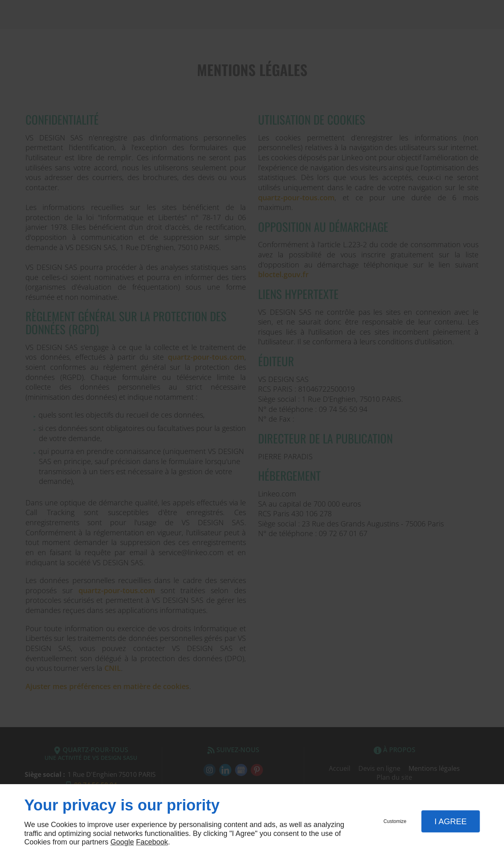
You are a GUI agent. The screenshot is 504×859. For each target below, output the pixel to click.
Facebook (152, 842)
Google (122, 842)
